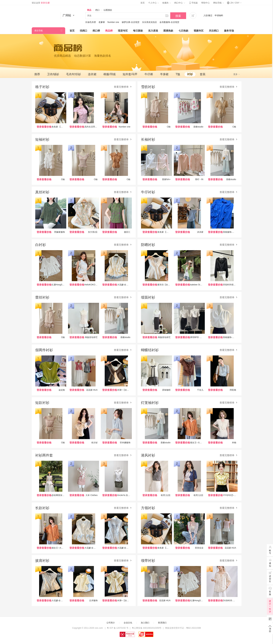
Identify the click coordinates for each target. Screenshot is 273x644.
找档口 (84, 31)
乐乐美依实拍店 (149, 22)
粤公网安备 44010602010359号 (147, 628)
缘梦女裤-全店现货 (131, 22)
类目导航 (39, 31)
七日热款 (183, 31)
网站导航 (219, 3)
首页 (143, 3)
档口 (97, 10)
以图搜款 (108, 10)
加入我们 (145, 623)
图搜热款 (168, 31)
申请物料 (219, 15)
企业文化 (128, 623)
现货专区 (123, 31)
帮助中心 (205, 3)
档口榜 (96, 31)
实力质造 (153, 31)
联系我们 (162, 623)
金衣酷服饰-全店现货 (169, 22)
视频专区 (199, 31)
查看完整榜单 (123, 87)
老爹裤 (102, 22)
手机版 (193, 3)
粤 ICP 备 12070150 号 (118, 628)
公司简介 (111, 623)
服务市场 (229, 31)
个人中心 (154, 3)
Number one (113, 22)
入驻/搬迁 (208, 15)
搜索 (178, 16)
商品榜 (109, 31)
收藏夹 (167, 3)
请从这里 (41, 3)
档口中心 (180, 3)
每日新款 (138, 31)
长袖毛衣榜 (91, 22)
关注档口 (214, 31)
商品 (89, 10)
